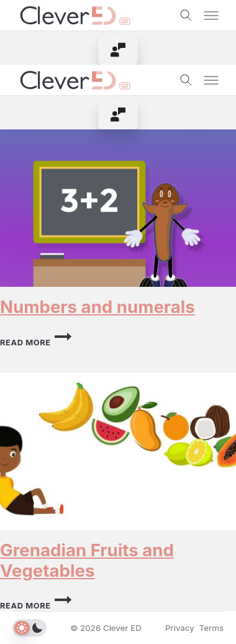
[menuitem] (118, 50)
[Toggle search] (186, 16)
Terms (211, 628)
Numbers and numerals (98, 307)
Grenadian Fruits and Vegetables (87, 560)
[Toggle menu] (211, 16)
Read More (36, 343)
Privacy (180, 628)
